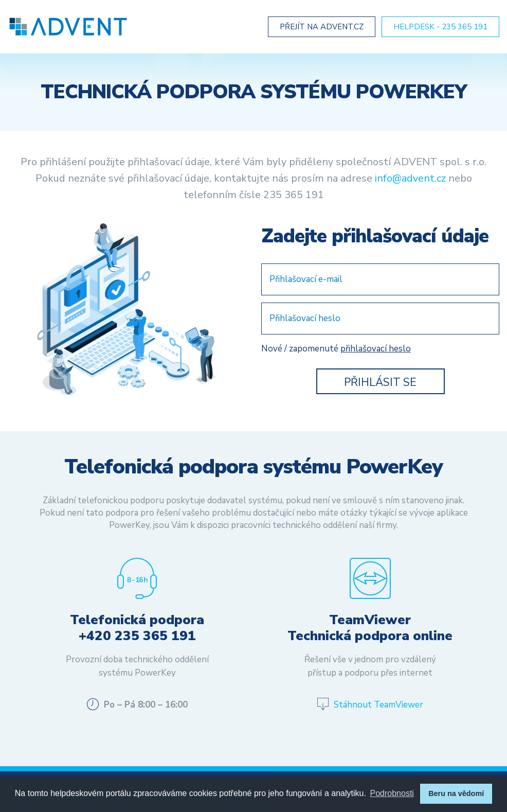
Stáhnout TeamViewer (378, 706)
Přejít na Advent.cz (322, 27)
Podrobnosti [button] (392, 793)
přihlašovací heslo (376, 350)
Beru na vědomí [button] (456, 793)
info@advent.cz (410, 179)
